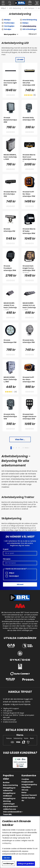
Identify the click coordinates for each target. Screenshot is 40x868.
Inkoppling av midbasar (9, 794)
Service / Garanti (29, 795)
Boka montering (10, 785)
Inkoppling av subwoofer (9, 789)
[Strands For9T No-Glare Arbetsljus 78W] (30, 195)
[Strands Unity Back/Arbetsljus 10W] (11, 417)
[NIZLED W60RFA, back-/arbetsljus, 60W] (11, 158)
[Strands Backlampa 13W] (11, 343)
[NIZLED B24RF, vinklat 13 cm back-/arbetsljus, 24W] (11, 306)
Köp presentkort (10, 806)
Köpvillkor (26, 787)
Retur (24, 793)
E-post (6, 549)
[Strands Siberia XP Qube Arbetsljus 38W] (30, 232)
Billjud (3, 8)
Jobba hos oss (9, 809)
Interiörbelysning (30, 20)
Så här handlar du (28, 799)
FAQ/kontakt (27, 782)
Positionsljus (9, 23)
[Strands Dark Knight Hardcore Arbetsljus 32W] (30, 417)
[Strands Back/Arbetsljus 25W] (11, 121)
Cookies (25, 779)
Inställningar (9, 864)
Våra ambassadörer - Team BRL (13, 813)
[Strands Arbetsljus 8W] (11, 232)
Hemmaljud (12, 576)
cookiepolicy (7, 843)
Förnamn (7, 559)
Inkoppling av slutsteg (9, 800)
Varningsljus (9, 26)
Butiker (6, 782)
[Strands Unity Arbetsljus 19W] (30, 343)
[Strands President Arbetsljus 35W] (11, 269)
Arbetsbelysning (29, 26)
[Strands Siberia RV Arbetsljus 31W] (11, 195)
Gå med (20, 584)
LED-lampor (29, 8)
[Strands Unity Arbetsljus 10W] (30, 121)
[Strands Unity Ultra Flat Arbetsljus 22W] (30, 84)
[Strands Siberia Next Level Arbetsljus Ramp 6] (30, 158)
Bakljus (25, 23)
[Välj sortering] (10, 34)
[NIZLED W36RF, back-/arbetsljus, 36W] (11, 380)
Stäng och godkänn (26, 864)
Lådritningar (9, 804)
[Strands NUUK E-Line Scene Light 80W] (11, 84)
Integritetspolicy (29, 785)
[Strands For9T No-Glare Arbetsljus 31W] (30, 380)
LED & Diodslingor (30, 29)
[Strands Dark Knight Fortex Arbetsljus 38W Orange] (30, 269)
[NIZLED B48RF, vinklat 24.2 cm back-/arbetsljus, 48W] (30, 306)
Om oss (25, 790)
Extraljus (8, 29)
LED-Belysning (15, 8)
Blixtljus (7, 20)
